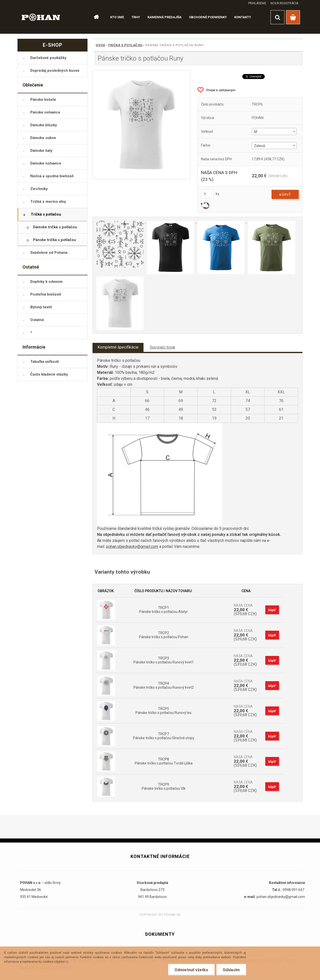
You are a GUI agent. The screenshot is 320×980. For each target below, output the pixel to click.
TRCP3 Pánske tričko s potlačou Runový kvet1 (164, 660)
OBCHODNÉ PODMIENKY (208, 17)
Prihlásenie (257, 3)
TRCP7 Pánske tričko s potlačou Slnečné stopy (164, 736)
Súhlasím (231, 970)
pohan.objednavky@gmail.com (132, 547)
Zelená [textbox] (259, 146)
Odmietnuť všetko (191, 970)
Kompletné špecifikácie (118, 347)
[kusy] (207, 194)
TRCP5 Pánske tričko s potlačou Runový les (163, 711)
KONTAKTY (243, 17)
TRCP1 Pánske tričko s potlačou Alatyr (163, 610)
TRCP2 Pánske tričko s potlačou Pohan (164, 635)
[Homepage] (94, 17)
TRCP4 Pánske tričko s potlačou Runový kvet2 (164, 685)
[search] (277, 17)
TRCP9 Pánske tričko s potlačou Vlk (164, 786)
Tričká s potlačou (125, 45)
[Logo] (41, 17)
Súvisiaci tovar (162, 347)
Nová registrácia (284, 3)
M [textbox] (255, 132)
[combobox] (274, 132)
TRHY (136, 17)
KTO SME (117, 17)
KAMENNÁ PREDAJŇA (164, 17)
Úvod (100, 45)
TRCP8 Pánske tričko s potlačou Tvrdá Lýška (164, 761)
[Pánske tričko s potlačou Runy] (141, 125)
